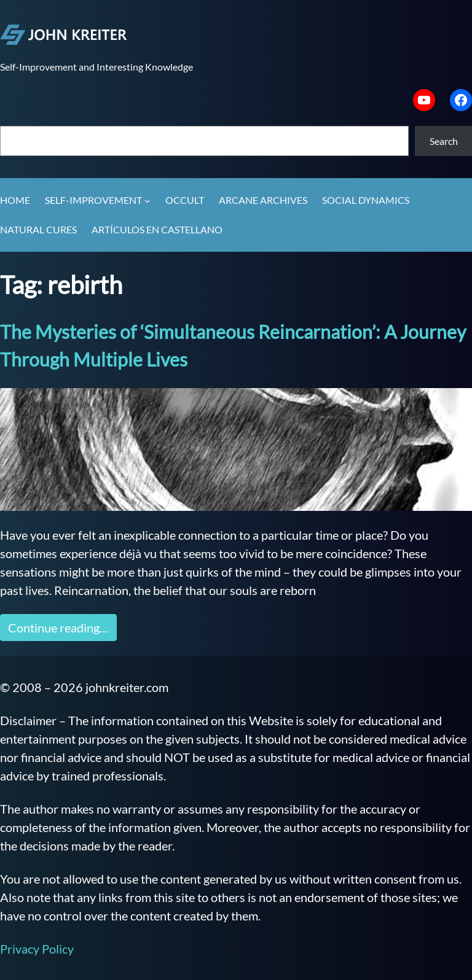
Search (444, 141)
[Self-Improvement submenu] (147, 201)
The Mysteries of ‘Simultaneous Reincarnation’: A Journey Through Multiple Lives (233, 345)
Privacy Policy (37, 949)
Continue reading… (58, 628)
